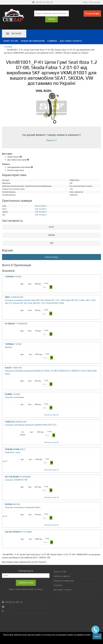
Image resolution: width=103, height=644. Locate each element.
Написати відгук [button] (51, 257)
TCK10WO (18, 532)
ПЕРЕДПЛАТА (26, 571)
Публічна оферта (62, 576)
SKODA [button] (51, 235)
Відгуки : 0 (51, 140)
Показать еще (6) (51, 442)
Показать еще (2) (51, 525)
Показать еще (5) (51, 415)
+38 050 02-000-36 (43, 2)
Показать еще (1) (51, 470)
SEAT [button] (51, 227)
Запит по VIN (11, 41)
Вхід (85, 2)
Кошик (92, 13)
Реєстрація (95, 2)
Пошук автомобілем (33, 41)
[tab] (51, 227)
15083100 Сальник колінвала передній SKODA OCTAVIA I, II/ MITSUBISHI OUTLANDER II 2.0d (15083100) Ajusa (51, 371)
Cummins (52, 41)
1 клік (46, 283)
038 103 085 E (41, 206)
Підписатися (26, 583)
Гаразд (97, 636)
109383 (13, 277)
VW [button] (52, 243)
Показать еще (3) (51, 497)
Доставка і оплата (71, 41)
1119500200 (16, 324)
